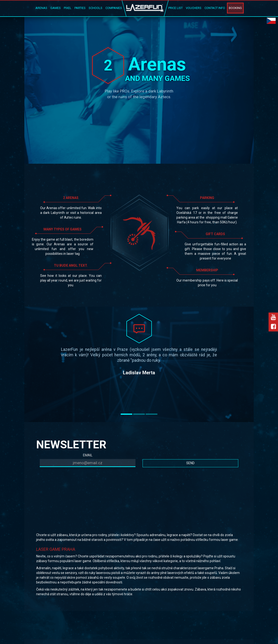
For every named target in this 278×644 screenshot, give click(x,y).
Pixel (68, 8)
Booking (235, 8)
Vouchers (194, 8)
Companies (114, 8)
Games (56, 8)
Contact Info (215, 8)
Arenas (41, 8)
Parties (80, 8)
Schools (96, 8)
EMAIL (88, 455)
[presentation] (76, 480)
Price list (176, 8)
